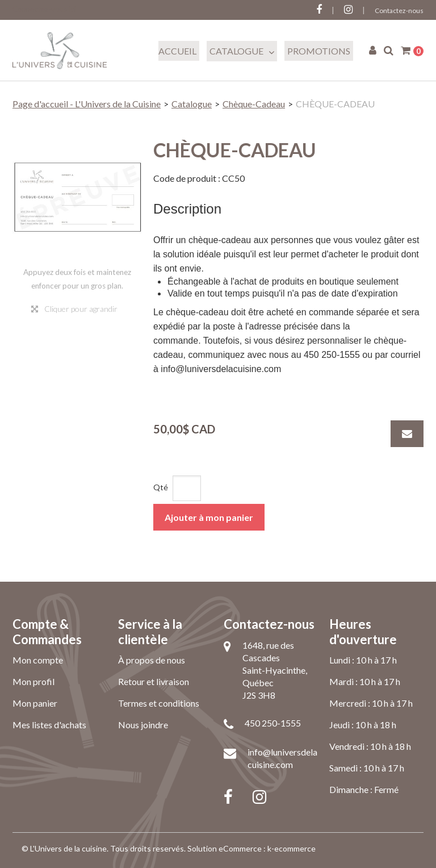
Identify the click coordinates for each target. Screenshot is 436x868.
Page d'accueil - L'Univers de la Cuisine (87, 104)
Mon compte (38, 660)
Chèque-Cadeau (254, 104)
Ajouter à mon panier (209, 517)
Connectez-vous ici (44, 9)
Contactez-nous (399, 11)
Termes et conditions (159, 703)
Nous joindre (143, 725)
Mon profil (33, 681)
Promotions (319, 51)
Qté (161, 487)
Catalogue (242, 51)
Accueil (177, 51)
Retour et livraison (154, 681)
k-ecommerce (292, 848)
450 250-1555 (273, 723)
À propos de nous (152, 660)
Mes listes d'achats (49, 725)
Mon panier (35, 703)
